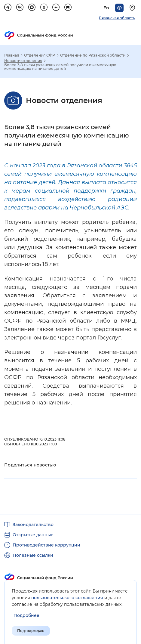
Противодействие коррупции (46, 545)
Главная (12, 55)
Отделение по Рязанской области (93, 55)
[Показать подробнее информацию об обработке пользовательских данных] (26, 616)
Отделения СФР (40, 55)
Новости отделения (23, 61)
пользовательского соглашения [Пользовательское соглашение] (67, 598)
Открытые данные (33, 535)
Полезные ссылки (33, 555)
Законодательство (33, 525)
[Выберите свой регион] (133, 8)
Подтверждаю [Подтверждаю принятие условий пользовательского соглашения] (31, 631)
